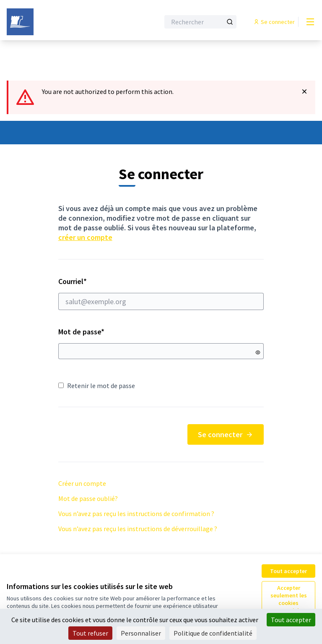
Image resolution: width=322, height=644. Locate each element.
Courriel (161, 293)
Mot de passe (81, 332)
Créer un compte (82, 483)
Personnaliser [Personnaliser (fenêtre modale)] (141, 633)
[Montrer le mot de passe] (258, 352)
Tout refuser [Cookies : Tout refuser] (90, 633)
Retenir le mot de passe (97, 386)
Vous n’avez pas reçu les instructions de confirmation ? (136, 514)
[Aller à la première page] (62, 22)
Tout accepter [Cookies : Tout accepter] (291, 620)
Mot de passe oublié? (88, 498)
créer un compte (85, 237)
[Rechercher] (200, 22)
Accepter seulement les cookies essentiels (289, 599)
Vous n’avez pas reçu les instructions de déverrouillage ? (138, 529)
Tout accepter (288, 571)
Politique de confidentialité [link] (213, 633)
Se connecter (226, 434)
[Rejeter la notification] (304, 91)
